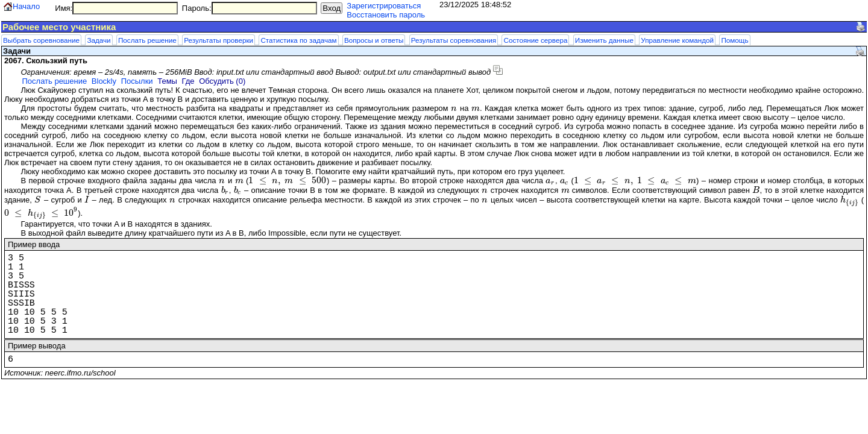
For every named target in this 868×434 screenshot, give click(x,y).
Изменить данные (604, 40)
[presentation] (454, 108)
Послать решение (147, 40)
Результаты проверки (219, 40)
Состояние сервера (535, 40)
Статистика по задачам (298, 40)
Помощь (734, 40)
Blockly (104, 81)
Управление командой (677, 40)
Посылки (137, 81)
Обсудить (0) (222, 81)
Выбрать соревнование (41, 40)
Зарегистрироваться (384, 6)
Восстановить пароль (386, 15)
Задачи (99, 40)
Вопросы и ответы (374, 40)
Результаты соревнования (454, 40)
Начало (26, 6)
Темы (167, 81)
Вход (332, 8)
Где (188, 81)
